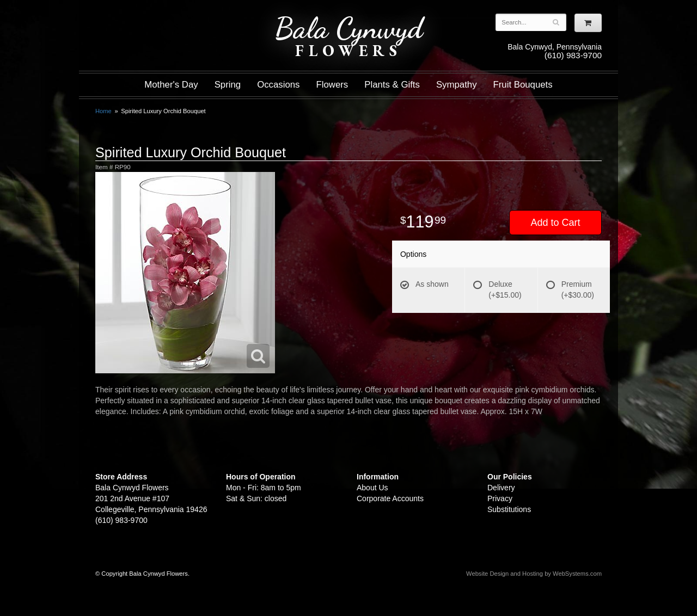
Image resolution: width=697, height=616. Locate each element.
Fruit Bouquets (523, 85)
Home (103, 111)
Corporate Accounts (390, 498)
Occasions (278, 85)
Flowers (332, 85)
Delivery (501, 488)
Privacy (500, 498)
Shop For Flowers (161, 18)
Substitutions (509, 509)
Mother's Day (171, 85)
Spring (228, 85)
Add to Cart (555, 223)
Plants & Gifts (392, 85)
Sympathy (457, 85)
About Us (372, 488)
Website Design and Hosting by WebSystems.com (534, 574)
